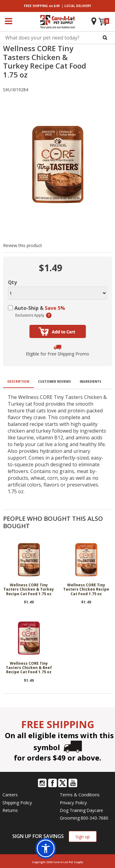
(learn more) (49, 315)
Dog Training (73, 810)
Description (18, 381)
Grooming (70, 818)
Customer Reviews (54, 381)
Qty (12, 282)
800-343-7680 (94, 818)
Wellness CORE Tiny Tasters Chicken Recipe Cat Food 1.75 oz (86, 590)
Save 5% (55, 308)
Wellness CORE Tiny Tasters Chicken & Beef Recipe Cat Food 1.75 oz (29, 668)
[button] (46, 848)
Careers (10, 795)
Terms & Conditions (80, 795)
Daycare (95, 810)
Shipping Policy (17, 803)
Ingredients (90, 381)
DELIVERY (78, 6)
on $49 (42, 6)
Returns (10, 810)
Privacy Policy (73, 803)
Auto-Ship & (40, 308)
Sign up (83, 837)
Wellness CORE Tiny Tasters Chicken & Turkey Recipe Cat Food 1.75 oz (29, 590)
